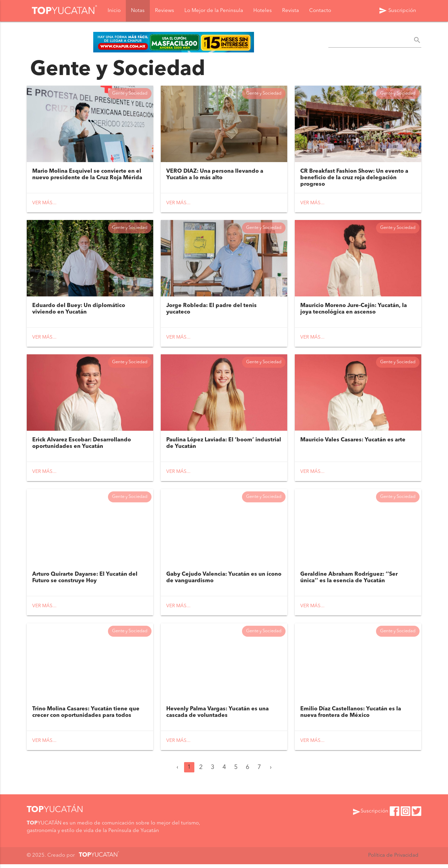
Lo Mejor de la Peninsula (214, 11)
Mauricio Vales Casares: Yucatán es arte (353, 442)
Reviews (165, 11)
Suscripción (397, 11)
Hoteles (263, 11)
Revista (290, 11)
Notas (138, 11)
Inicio (114, 11)
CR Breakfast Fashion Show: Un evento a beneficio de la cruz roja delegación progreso (354, 179)
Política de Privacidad (393, 859)
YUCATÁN (55, 814)
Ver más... (44, 204)
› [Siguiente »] (271, 771)
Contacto (320, 11)
